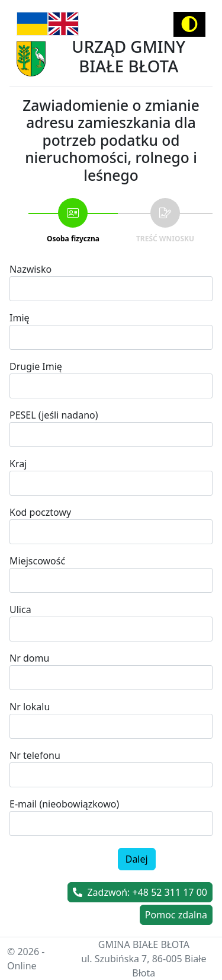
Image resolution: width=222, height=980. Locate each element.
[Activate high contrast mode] (189, 24)
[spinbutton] (111, 775)
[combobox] (111, 580)
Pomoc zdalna (176, 915)
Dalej (137, 859)
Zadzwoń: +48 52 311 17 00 (140, 892)
